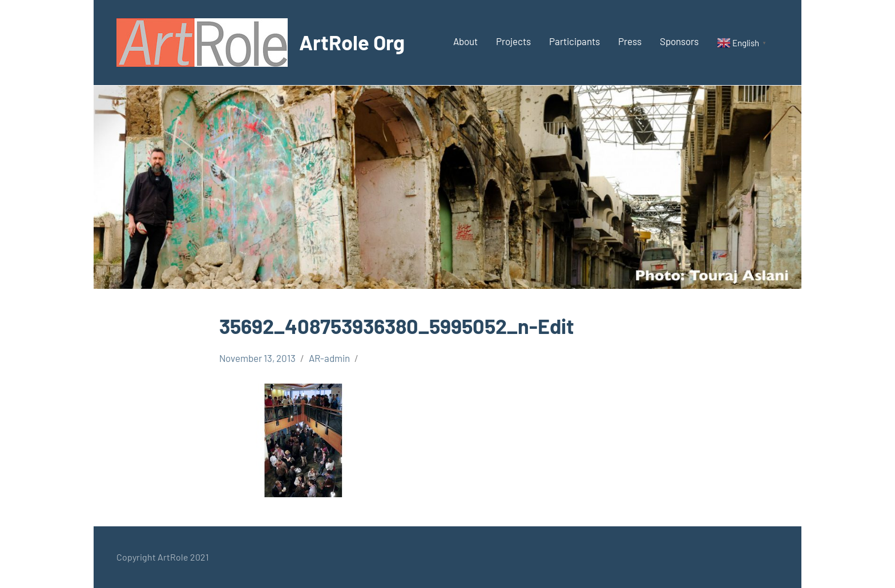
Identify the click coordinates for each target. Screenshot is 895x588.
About (465, 41)
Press (630, 41)
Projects (513, 41)
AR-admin (329, 358)
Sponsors (679, 41)
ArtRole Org (352, 42)
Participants (575, 41)
